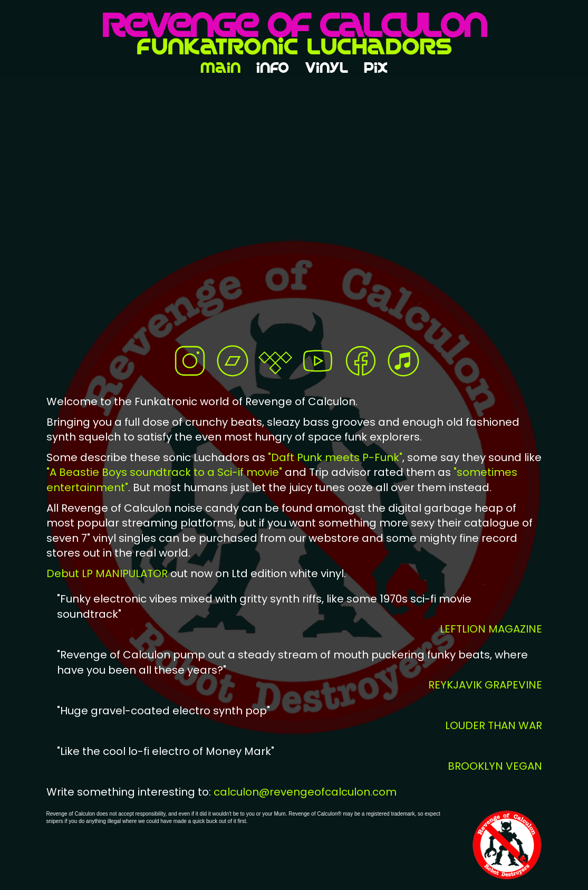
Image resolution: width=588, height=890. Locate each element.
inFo (273, 71)
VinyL (326, 71)
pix (376, 71)
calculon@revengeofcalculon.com (305, 792)
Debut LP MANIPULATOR (108, 573)
